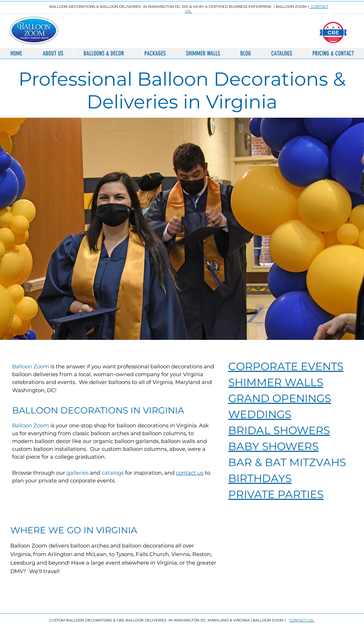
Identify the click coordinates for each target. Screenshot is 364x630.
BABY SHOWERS (273, 446)
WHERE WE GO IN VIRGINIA (74, 530)
